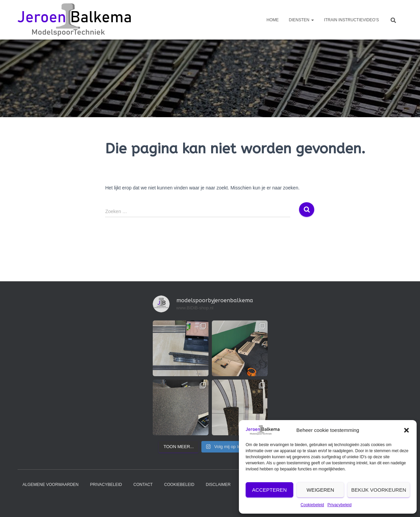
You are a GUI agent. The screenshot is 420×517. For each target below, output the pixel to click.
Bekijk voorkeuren (379, 490)
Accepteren (269, 490)
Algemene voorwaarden (51, 485)
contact (143, 485)
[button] (406, 430)
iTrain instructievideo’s (352, 20)
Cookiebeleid (312, 505)
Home (273, 20)
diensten (301, 20)
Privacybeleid (339, 505)
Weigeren (320, 490)
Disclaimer (218, 485)
